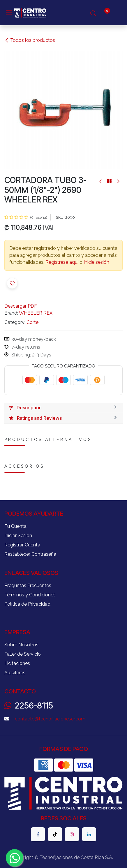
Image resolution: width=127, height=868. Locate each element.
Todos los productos (30, 40)
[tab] (63, 408)
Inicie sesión (96, 262)
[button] (12, 283)
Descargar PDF (21, 306)
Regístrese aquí (62, 262)
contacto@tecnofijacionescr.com (50, 719)
